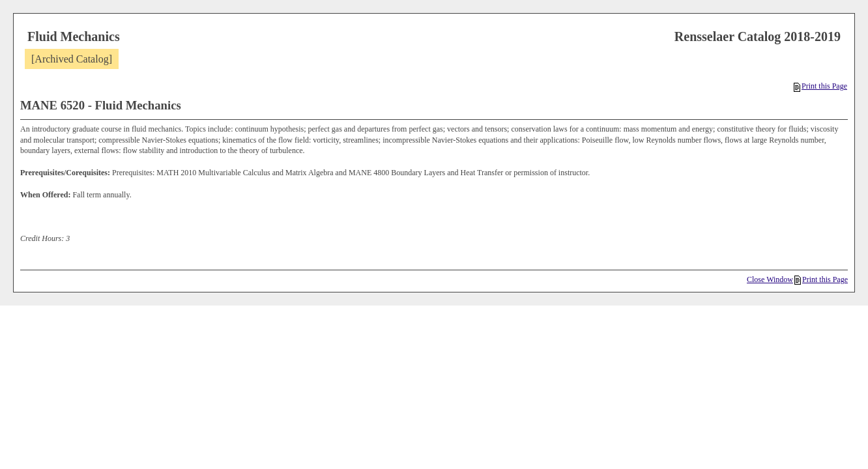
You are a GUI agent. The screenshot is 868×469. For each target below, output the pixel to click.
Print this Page (820, 86)
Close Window (770, 279)
